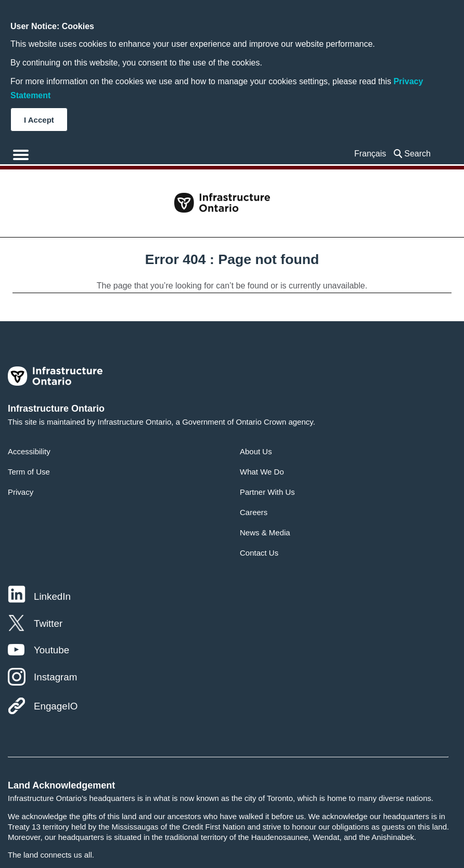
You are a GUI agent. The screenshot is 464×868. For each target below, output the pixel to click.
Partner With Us (267, 492)
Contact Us (259, 553)
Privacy (21, 492)
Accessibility (29, 451)
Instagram (55, 677)
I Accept (39, 120)
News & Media (265, 532)
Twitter (48, 623)
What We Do (262, 472)
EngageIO (56, 706)
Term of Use (29, 472)
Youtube (51, 650)
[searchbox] (420, 154)
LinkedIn (52, 596)
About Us (256, 451)
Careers (254, 512)
